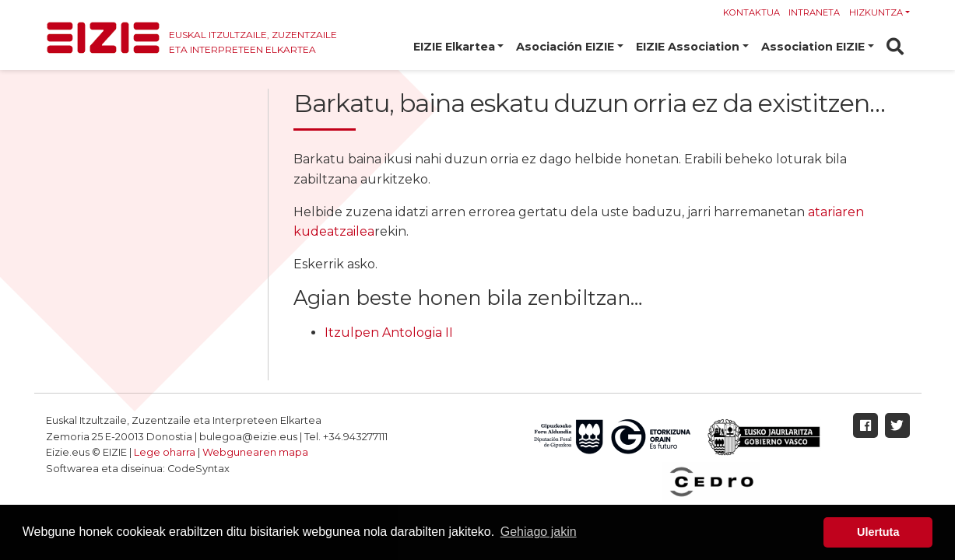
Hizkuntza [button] (876, 12)
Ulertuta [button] (878, 532)
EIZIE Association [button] (688, 47)
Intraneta (814, 12)
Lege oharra (165, 452)
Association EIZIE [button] (813, 47)
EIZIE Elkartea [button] (454, 47)
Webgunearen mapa (255, 452)
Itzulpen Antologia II (389, 332)
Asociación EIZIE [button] (565, 47)
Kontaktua (751, 12)
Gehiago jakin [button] (539, 532)
